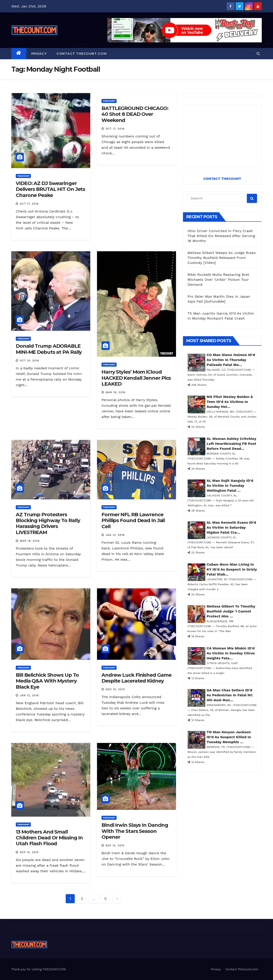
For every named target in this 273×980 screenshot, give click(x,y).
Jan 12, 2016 (29, 695)
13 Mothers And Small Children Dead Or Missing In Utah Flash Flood (49, 838)
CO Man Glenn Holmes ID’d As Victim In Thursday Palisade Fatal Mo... (231, 360)
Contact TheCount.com (81, 54)
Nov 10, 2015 (115, 689)
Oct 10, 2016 (29, 361)
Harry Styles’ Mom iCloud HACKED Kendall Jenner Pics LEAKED (136, 378)
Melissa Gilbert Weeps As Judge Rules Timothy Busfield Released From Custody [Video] (222, 258)
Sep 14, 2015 (29, 852)
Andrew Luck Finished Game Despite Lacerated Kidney (136, 678)
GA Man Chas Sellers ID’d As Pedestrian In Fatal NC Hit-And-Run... (230, 695)
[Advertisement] (222, 135)
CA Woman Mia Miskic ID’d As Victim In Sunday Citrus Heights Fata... (231, 653)
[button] (258, 54)
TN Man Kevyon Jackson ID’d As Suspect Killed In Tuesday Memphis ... (229, 737)
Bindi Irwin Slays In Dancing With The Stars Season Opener (135, 831)
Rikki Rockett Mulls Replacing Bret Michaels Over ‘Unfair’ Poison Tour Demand (218, 280)
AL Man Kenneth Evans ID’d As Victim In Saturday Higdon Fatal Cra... (231, 527)
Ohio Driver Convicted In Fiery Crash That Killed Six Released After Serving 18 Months (221, 236)
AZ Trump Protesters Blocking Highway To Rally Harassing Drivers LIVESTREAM (48, 523)
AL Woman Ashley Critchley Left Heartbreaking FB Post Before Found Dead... (231, 444)
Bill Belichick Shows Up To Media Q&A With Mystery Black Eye (47, 681)
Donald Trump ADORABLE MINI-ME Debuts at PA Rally (49, 349)
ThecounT (23, 176)
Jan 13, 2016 (115, 535)
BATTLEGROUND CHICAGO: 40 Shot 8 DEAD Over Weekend (135, 114)
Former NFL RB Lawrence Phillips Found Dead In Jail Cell (133, 521)
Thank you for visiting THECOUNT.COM (38, 969)
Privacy (39, 54)
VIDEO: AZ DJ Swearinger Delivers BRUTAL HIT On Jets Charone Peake (50, 189)
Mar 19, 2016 (115, 392)
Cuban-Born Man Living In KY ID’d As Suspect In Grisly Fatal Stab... (232, 569)
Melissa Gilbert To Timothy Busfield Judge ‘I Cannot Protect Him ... (231, 611)
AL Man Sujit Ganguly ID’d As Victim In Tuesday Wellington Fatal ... (230, 485)
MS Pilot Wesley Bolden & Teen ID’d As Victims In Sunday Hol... (230, 402)
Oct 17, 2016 (29, 204)
